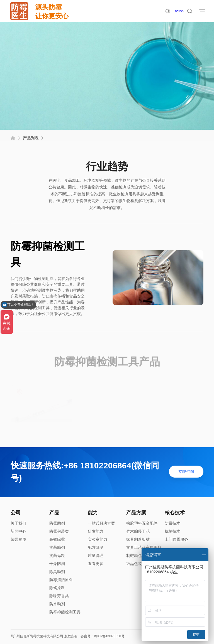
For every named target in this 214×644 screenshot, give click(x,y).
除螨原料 (57, 588)
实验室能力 (98, 539)
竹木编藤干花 (138, 531)
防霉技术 (172, 523)
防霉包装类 (59, 531)
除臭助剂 (57, 572)
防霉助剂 (57, 523)
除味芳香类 (59, 596)
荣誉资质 (18, 539)
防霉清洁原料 (61, 580)
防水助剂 (57, 604)
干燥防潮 (57, 564)
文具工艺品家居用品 (144, 547)
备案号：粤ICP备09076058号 (102, 636)
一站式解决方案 (101, 523)
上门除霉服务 (176, 539)
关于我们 (18, 523)
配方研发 (96, 547)
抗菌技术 (172, 531)
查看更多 (96, 564)
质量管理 (96, 555)
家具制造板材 (138, 539)
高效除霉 (57, 539)
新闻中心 (18, 531)
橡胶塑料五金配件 (142, 523)
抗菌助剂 (57, 547)
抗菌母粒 (57, 555)
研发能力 (96, 531)
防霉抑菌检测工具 (65, 612)
